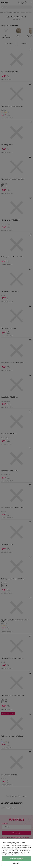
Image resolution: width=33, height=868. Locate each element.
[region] (16, 853)
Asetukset (16, 863)
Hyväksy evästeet (16, 859)
